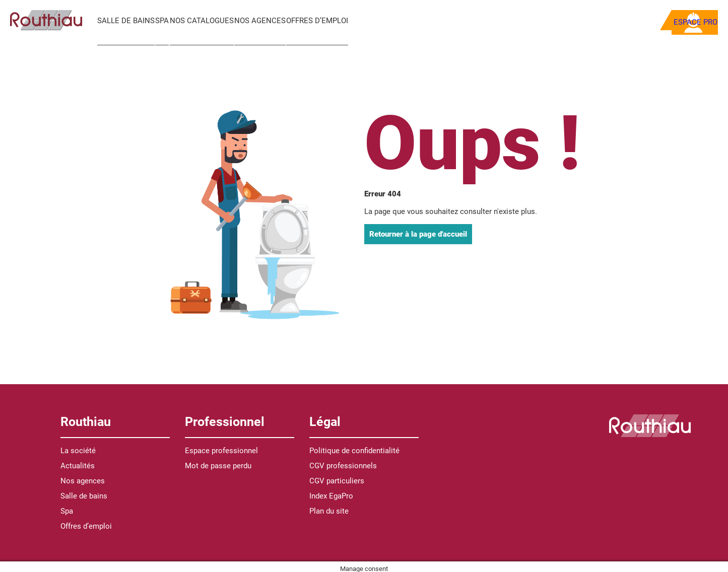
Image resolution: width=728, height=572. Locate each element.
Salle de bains (126, 21)
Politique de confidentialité (354, 446)
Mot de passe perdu (218, 461)
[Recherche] (546, 20)
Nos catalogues (215, 21)
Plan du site (329, 507)
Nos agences (281, 21)
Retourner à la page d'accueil (418, 229)
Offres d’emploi (345, 21)
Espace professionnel (221, 446)
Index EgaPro (331, 491)
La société (78, 446)
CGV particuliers (337, 476)
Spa (169, 21)
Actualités (78, 461)
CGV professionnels (343, 461)
